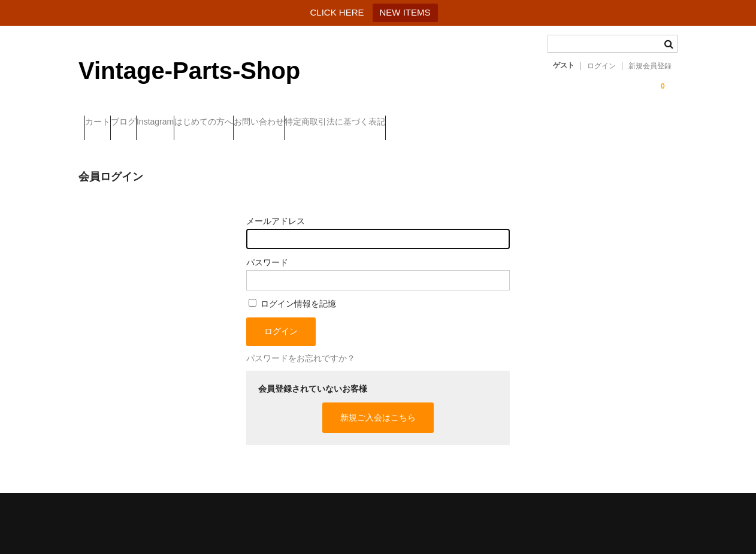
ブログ (153, 123)
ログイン (601, 66)
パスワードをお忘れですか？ (301, 347)
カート (104, 123)
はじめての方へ (282, 123)
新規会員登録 (650, 66)
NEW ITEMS (405, 12)
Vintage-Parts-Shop (189, 71)
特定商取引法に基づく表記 (461, 123)
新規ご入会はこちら (378, 407)
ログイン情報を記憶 (292, 293)
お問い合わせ (361, 123)
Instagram (209, 123)
